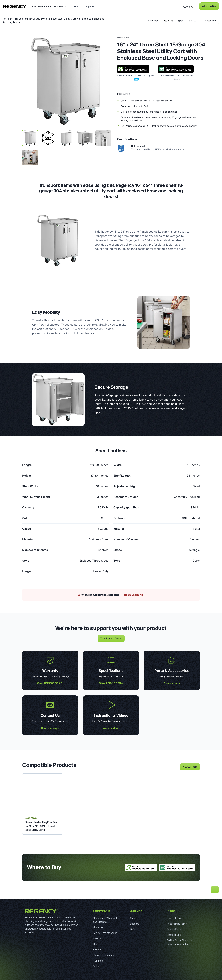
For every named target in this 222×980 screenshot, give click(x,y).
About (76, 6)
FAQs (133, 928)
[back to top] (215, 888)
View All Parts (190, 766)
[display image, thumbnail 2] (67, 137)
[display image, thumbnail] (48, 137)
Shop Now (211, 19)
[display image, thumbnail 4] (103, 137)
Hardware (98, 927)
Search (188, 6)
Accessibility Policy (177, 923)
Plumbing (98, 960)
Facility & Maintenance (105, 932)
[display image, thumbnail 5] (30, 156)
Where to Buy (209, 6)
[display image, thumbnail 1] (30, 137)
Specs (181, 19)
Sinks (96, 965)
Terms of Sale (174, 934)
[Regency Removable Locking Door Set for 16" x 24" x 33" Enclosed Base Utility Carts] (43, 803)
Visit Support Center (111, 637)
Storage (97, 949)
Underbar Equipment (104, 954)
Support (90, 6)
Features (168, 19)
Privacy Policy (174, 928)
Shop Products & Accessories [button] (49, 6)
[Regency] (15, 6)
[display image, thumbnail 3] (85, 137)
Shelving (98, 938)
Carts (96, 943)
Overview (154, 19)
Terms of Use (174, 917)
